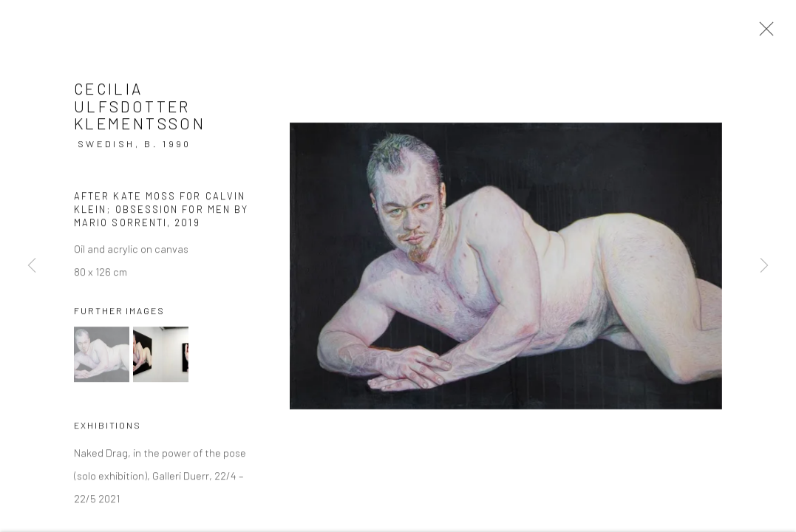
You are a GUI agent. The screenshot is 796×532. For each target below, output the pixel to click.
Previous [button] (32, 266)
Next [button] (764, 266)
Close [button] (763, 33)
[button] (102, 357)
